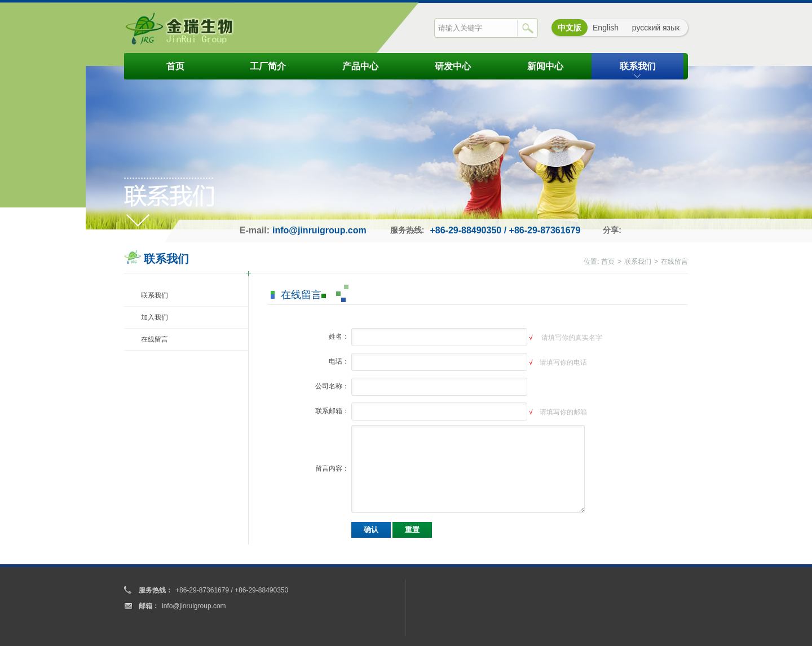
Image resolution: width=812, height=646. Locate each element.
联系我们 (638, 66)
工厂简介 (268, 66)
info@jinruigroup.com (319, 230)
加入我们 (155, 317)
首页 (175, 66)
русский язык (656, 28)
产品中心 (360, 66)
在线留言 (155, 339)
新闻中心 (545, 66)
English (606, 28)
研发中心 (453, 66)
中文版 (570, 28)
